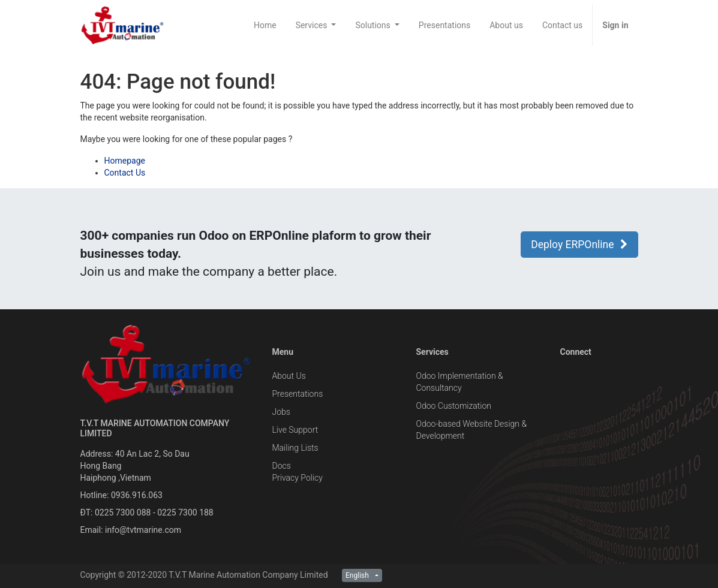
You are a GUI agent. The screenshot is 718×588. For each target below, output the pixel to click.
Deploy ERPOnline (579, 245)
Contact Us (125, 173)
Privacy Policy (297, 478)
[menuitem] (265, 25)
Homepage (125, 161)
